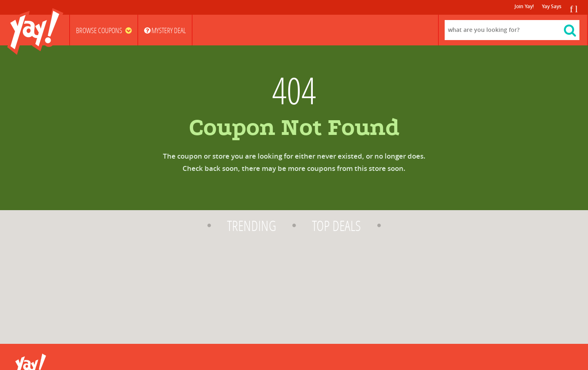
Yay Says (552, 7)
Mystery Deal (165, 31)
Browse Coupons (104, 31)
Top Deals (336, 226)
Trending (252, 226)
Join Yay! (524, 7)
